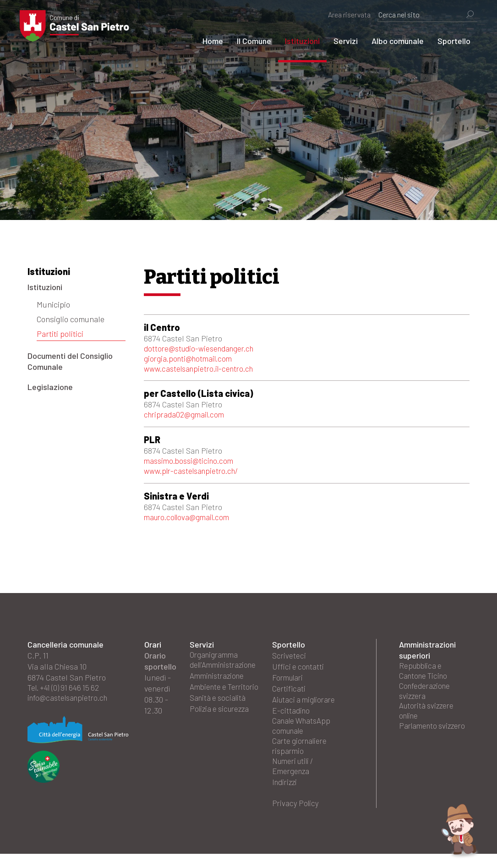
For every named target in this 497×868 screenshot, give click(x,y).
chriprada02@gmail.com (187, 418)
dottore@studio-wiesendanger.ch (203, 349)
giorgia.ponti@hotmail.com (191, 360)
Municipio (53, 304)
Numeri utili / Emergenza (295, 778)
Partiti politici (60, 334)
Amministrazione (219, 685)
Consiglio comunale (71, 319)
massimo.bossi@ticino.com (191, 466)
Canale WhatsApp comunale (303, 734)
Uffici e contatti (299, 674)
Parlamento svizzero (434, 740)
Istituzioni (295, 41)
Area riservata (341, 14)
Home (205, 41)
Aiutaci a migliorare (306, 707)
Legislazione (50, 387)
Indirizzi (286, 795)
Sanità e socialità (219, 718)
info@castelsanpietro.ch (70, 707)
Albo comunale (390, 41)
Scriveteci (289, 663)
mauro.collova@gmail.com (190, 524)
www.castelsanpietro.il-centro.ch (203, 371)
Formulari (289, 685)
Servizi (338, 41)
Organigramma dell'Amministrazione (226, 668)
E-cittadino (292, 718)
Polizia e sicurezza (222, 729)
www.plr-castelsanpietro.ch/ (195, 477)
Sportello (446, 41)
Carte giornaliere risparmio (301, 756)
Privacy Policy (296, 817)
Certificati (289, 696)
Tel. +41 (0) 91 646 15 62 (66, 696)
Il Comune (246, 41)
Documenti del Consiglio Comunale (70, 361)
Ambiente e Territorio (209, 701)
